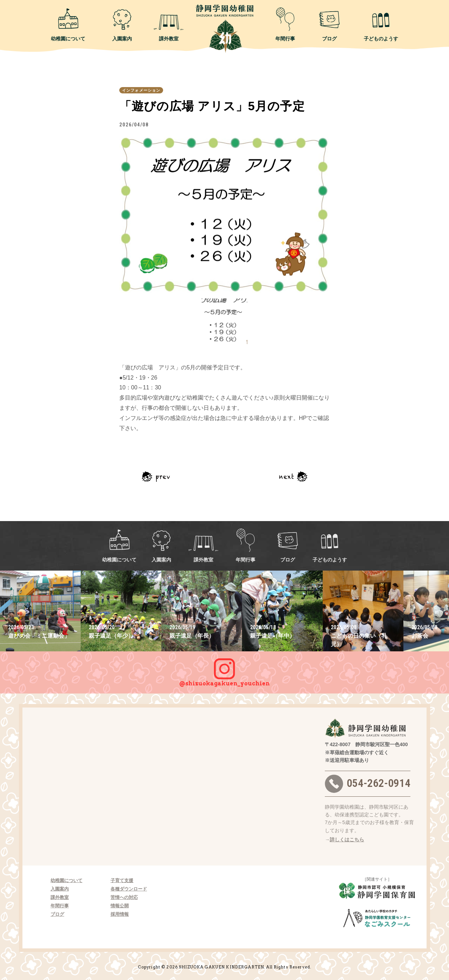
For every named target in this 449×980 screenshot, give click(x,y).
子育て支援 (122, 880)
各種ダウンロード (129, 889)
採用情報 (120, 914)
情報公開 (120, 906)
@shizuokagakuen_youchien (224, 669)
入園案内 (122, 24)
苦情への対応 (124, 897)
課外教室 (169, 24)
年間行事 (285, 24)
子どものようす (381, 24)
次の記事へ (293, 476)
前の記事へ (156, 476)
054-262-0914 (368, 784)
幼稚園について (68, 24)
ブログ (329, 24)
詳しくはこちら (347, 840)
